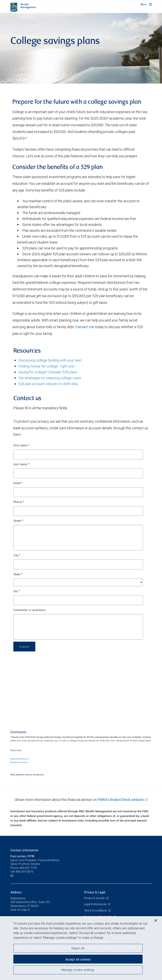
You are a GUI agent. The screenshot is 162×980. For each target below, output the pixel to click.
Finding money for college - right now (46, 366)
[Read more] (16, 750)
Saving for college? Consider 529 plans (48, 372)
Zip (17, 591)
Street (18, 521)
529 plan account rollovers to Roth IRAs (48, 384)
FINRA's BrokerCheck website (121, 800)
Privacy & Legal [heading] (95, 892)
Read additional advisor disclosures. (27, 775)
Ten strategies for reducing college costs (50, 378)
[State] (78, 582)
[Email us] (12, 876)
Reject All (78, 948)
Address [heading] (16, 892)
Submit (24, 646)
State (18, 574)
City (17, 556)
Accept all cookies (78, 959)
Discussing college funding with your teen (50, 360)
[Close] (156, 920)
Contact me (85, 327)
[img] (81, 48)
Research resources (19, 762)
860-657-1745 (28, 868)
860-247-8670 (25, 872)
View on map (18, 910)
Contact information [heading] (24, 850)
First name (22, 446)
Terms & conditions (96, 910)
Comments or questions (30, 610)
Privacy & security (95, 898)
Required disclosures (20, 759)
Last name (21, 464)
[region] (81, 948)
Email (18, 483)
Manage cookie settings (78, 970)
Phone (19, 502)
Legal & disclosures (96, 904)
